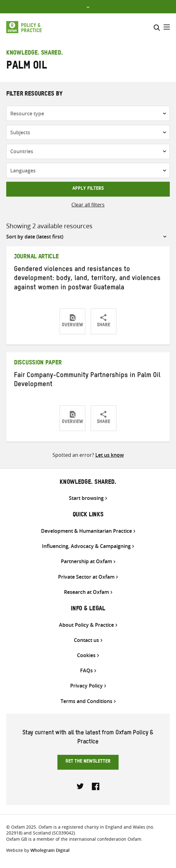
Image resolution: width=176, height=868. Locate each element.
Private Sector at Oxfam (86, 577)
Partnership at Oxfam (86, 561)
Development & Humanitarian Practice (86, 531)
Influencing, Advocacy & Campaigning (86, 546)
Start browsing (86, 498)
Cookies (86, 655)
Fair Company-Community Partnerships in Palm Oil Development (87, 381)
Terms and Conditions (86, 701)
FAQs (86, 671)
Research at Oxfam (86, 592)
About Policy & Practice (86, 625)
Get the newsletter (88, 762)
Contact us (86, 640)
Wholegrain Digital (50, 850)
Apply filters (88, 189)
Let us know (110, 455)
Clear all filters (88, 205)
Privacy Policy (86, 686)
